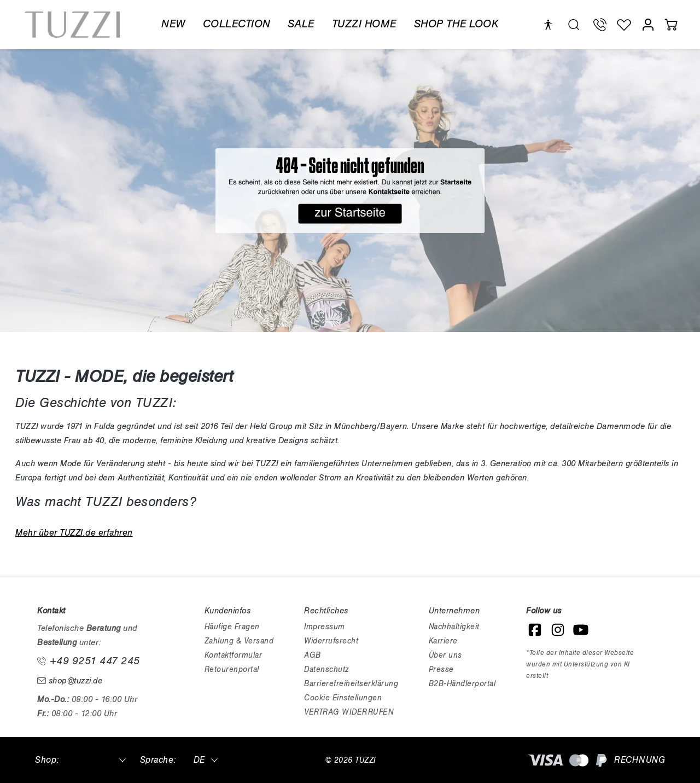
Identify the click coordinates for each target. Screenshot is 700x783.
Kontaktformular (234, 655)
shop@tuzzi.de (70, 681)
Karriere (443, 641)
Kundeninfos (228, 611)
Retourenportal (232, 669)
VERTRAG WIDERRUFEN (349, 712)
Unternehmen (454, 611)
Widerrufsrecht (331, 641)
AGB (313, 655)
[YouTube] (581, 630)
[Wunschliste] (624, 25)
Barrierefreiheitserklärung (351, 684)
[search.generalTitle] (574, 25)
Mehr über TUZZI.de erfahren (74, 533)
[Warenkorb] (671, 25)
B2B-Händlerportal (462, 684)
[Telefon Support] (600, 25)
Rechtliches (326, 611)
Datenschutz (326, 669)
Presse (441, 669)
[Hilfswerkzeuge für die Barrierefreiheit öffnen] (548, 25)
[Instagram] (558, 630)
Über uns (445, 655)
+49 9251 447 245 (89, 661)
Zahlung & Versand (239, 641)
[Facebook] (535, 630)
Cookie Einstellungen (343, 698)
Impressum (325, 627)
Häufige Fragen (232, 627)
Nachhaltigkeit (454, 627)
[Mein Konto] (648, 25)
